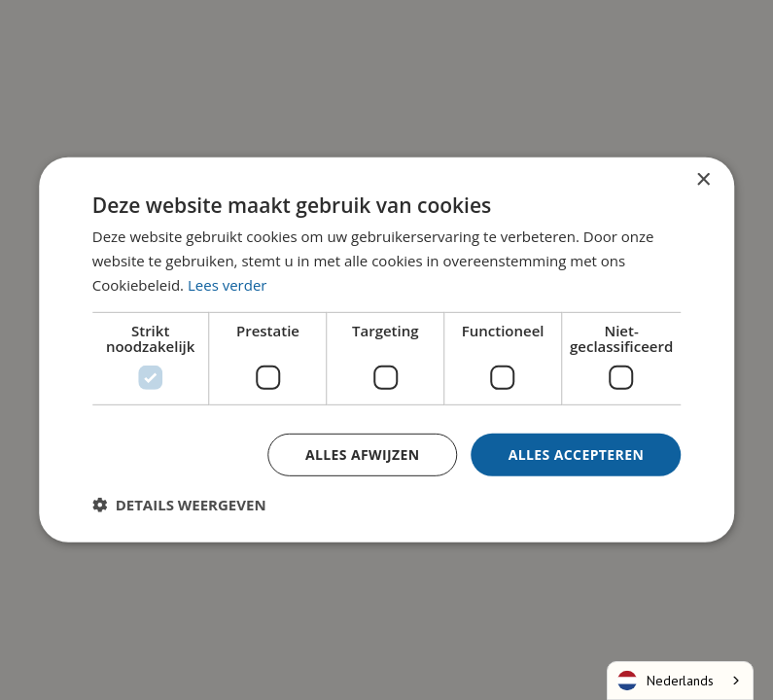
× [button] (703, 180)
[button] (179, 505)
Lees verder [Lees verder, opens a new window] (228, 285)
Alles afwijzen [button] (363, 454)
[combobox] (680, 681)
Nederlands (666, 681)
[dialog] (386, 350)
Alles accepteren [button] (577, 454)
